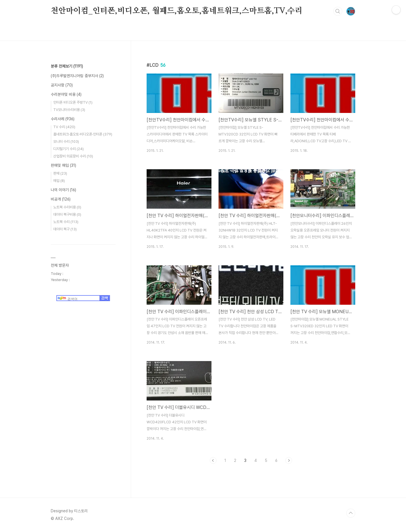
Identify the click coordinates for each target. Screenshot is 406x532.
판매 (60, 173)
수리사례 (63, 119)
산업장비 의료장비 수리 (73, 156)
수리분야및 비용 (66, 94)
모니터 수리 (66, 142)
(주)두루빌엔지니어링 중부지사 (77, 76)
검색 (338, 11)
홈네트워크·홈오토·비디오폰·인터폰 (83, 134)
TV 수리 (64, 127)
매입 (59, 181)
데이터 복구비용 (67, 214)
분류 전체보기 (67, 66)
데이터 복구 (65, 229)
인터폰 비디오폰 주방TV (73, 102)
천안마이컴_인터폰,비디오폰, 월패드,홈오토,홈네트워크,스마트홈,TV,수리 (177, 11)
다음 (289, 460)
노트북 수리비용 (67, 207)
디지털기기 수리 (69, 149)
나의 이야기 (63, 190)
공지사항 (62, 85)
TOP (351, 513)
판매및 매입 (63, 165)
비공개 (61, 199)
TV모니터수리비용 (69, 110)
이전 (213, 460)
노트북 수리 (66, 222)
